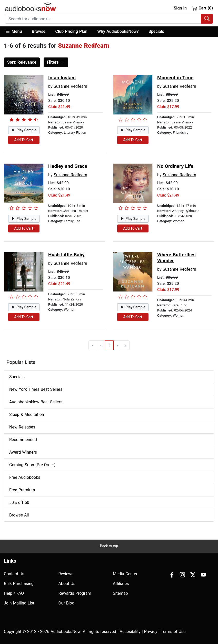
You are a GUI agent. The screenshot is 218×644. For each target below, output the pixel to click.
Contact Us (14, 574)
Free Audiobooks (25, 477)
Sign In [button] (180, 8)
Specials (156, 31)
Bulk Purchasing (19, 584)
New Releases (22, 427)
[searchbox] (103, 19)
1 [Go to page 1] (109, 345)
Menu (13, 31)
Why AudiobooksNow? (118, 31)
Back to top (109, 546)
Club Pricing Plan (71, 31)
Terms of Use (173, 632)
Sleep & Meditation (27, 414)
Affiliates (121, 584)
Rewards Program (75, 593)
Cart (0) (202, 8)
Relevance (22, 62)
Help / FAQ (14, 593)
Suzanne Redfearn (70, 86)
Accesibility (130, 632)
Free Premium (22, 490)
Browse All (19, 515)
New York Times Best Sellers (36, 389)
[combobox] (109, 19)
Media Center (125, 574)
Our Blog (66, 603)
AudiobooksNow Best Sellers (36, 402)
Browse (39, 31)
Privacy (151, 632)
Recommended (23, 440)
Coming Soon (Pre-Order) (32, 465)
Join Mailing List (19, 603)
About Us (67, 584)
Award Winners (23, 452)
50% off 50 (19, 502)
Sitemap (120, 593)
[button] (16, 32)
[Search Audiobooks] (207, 19)
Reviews (66, 574)
